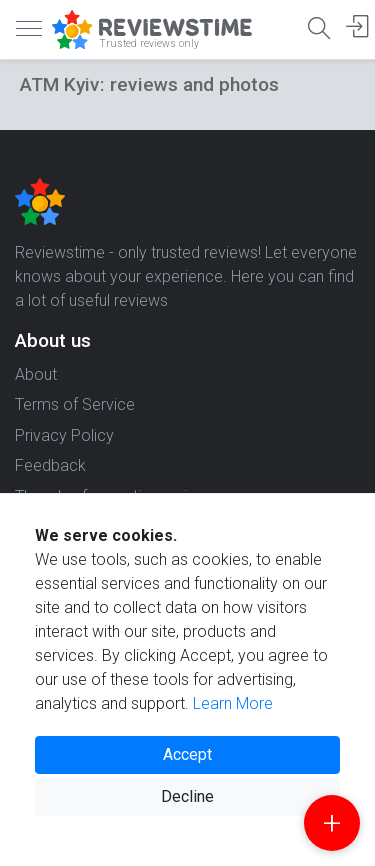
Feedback (50, 465)
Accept (187, 754)
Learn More (233, 703)
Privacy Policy (64, 435)
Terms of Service (75, 404)
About (36, 374)
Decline (187, 796)
